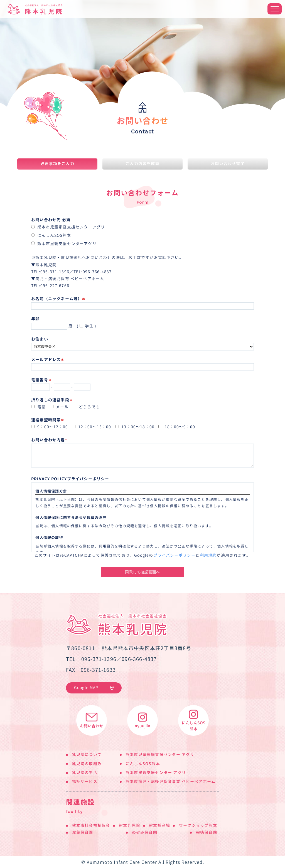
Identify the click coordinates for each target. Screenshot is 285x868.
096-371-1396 (99, 659)
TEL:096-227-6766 (50, 286)
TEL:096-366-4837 (93, 272)
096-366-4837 (139, 659)
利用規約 (208, 555)
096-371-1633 (98, 670)
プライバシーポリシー (175, 555)
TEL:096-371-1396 (50, 272)
